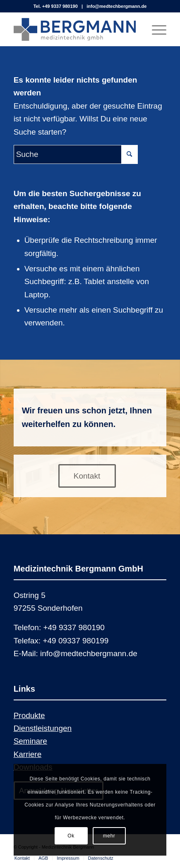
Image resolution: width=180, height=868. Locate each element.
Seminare (30, 741)
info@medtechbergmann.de (116, 6)
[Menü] (155, 29)
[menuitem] (22, 858)
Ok (71, 836)
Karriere (28, 754)
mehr (109, 836)
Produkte (29, 715)
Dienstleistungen (43, 728)
